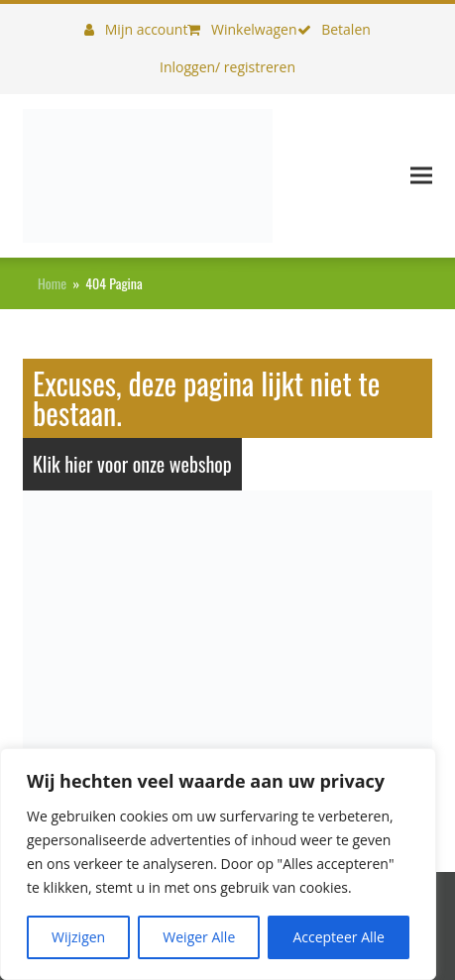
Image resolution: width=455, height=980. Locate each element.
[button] (421, 176)
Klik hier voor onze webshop (132, 464)
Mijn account (136, 29)
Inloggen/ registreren (227, 67)
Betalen (334, 29)
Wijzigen (78, 937)
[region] (218, 864)
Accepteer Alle (339, 937)
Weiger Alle (199, 937)
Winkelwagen (242, 29)
